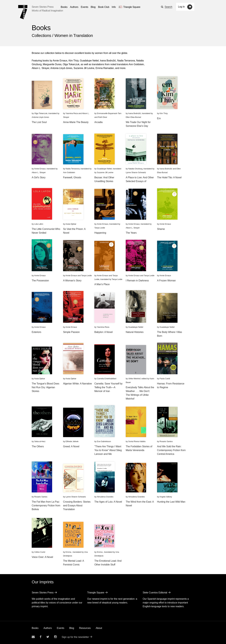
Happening (100, 233)
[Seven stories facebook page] (41, 637)
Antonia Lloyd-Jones (40, 117)
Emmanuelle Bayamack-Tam (109, 113)
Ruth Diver (103, 117)
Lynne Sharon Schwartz (136, 172)
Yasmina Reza (72, 113)
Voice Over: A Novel (42, 557)
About (99, 628)
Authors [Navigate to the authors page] (74, 7)
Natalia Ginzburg (135, 169)
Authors (48, 628)
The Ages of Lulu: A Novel (108, 502)
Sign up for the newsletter (75, 637)
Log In (182, 7)
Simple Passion (71, 332)
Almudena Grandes (105, 497)
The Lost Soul (39, 122)
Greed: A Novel (71, 446)
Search (168, 7)
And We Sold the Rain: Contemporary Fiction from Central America (171, 450)
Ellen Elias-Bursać (133, 117)
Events (61, 628)
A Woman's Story (72, 281)
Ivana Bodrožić (135, 113)
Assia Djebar (71, 224)
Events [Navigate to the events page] (85, 7)
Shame (161, 229)
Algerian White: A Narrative (77, 384)
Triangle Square (96, 593)
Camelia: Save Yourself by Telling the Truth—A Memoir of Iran (108, 387)
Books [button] (64, 7)
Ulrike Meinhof (134, 379)
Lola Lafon (39, 224)
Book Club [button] (104, 7)
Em (159, 118)
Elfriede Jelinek (72, 441)
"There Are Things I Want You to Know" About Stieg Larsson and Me (108, 450)
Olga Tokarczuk (41, 113)
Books (35, 628)
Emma (69, 552)
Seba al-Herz (40, 441)
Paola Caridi (165, 379)
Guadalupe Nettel (104, 169)
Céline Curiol (40, 552)
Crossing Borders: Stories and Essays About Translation (77, 506)
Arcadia (98, 122)
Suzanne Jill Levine (105, 172)
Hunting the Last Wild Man (171, 502)
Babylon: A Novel (103, 332)
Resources (85, 628)
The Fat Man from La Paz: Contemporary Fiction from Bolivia (46, 506)
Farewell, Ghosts (72, 177)
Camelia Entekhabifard (106, 379)
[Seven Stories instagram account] (55, 637)
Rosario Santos (166, 441)
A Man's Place (102, 284)
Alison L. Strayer (39, 172)
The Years (131, 233)
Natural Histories (135, 332)
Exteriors (36, 332)
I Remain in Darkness (137, 281)
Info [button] (114, 7)
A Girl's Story (39, 177)
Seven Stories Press (43, 7)
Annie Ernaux (40, 169)
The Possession (40, 281)
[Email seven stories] (33, 637)
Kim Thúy (164, 113)
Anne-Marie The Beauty (76, 122)
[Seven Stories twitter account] (48, 637)
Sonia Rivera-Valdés (137, 441)
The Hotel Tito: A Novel (169, 177)
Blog (72, 628)
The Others (38, 446)
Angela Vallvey (166, 497)
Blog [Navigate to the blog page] (93, 7)
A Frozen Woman (166, 281)
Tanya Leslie (100, 228)
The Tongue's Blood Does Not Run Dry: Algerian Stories (46, 387)
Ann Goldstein (69, 172)
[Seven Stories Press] (23, 12)
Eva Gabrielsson (104, 441)
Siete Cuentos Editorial (155, 593)
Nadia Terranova (73, 169)
